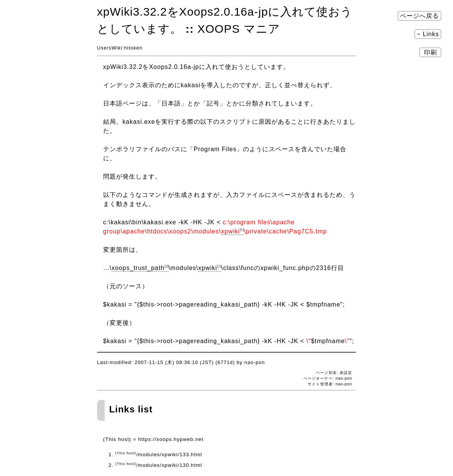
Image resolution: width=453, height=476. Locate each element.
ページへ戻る (420, 16)
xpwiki (233, 231)
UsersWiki (110, 48)
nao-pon (344, 384)
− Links (428, 34)
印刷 (430, 52)
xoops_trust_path (140, 268)
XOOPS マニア (239, 29)
